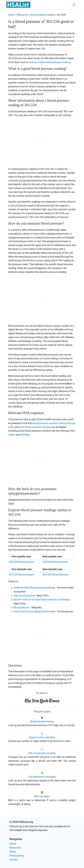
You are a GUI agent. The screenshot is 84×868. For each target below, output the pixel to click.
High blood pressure (24, 596)
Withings (25, 435)
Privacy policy (17, 856)
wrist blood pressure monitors (35, 427)
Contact (14, 860)
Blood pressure (22, 607)
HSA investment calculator (42, 753)
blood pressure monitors (45, 423)
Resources (23, 15)
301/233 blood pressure (22, 575)
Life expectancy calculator (42, 777)
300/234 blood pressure (22, 562)
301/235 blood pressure (55, 575)
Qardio (12, 435)
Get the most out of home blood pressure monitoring (41, 600)
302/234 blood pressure (55, 562)
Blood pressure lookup (43, 15)
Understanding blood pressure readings (34, 588)
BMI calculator (42, 796)
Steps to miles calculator (42, 737)
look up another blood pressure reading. (50, 62)
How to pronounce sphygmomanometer (35, 611)
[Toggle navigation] (74, 5)
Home (12, 15)
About (13, 852)
